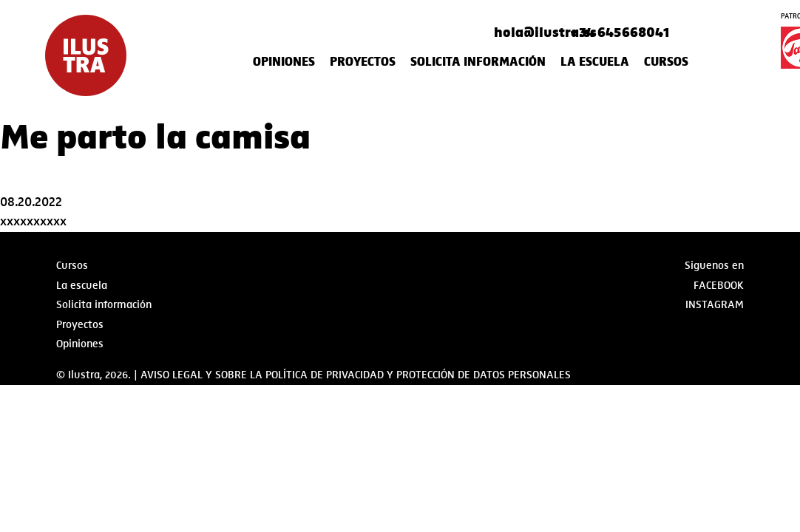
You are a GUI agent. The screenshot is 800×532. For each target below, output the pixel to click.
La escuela (595, 62)
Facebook (719, 285)
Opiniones (284, 62)
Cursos (666, 62)
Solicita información (478, 62)
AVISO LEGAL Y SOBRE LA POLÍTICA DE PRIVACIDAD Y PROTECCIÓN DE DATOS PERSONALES (356, 375)
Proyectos (363, 62)
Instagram (715, 304)
